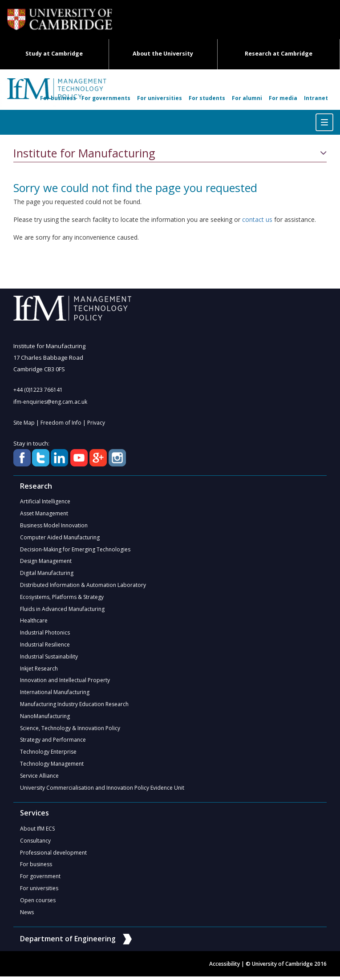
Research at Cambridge (279, 54)
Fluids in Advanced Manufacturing (62, 610)
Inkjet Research (39, 670)
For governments (106, 98)
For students (207, 98)
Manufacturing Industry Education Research (74, 706)
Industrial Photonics (45, 634)
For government (40, 879)
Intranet (316, 98)
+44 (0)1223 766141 (38, 390)
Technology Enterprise (48, 754)
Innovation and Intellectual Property (65, 682)
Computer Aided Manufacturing (60, 538)
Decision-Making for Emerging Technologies (75, 550)
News (27, 915)
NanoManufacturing (45, 718)
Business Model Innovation (54, 526)
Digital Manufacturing (47, 574)
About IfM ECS (37, 831)
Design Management (46, 562)
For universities (160, 98)
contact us (257, 219)
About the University (163, 54)
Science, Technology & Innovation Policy (70, 730)
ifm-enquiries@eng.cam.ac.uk (50, 402)
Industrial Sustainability (49, 658)
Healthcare (34, 622)
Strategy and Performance (53, 742)
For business (58, 98)
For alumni (247, 98)
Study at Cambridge (54, 54)
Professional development (53, 855)
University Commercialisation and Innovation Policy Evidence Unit (102, 790)
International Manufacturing (55, 694)
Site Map (24, 423)
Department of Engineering (76, 942)
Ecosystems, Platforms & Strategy (62, 598)
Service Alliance (39, 778)
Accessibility (225, 967)
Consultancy (35, 843)
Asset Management (44, 514)
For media (283, 98)
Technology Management (52, 766)
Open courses (38, 903)
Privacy (96, 423)
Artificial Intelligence (45, 502)
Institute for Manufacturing (84, 153)
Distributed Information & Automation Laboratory (83, 586)
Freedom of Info (61, 423)
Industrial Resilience (45, 646)
